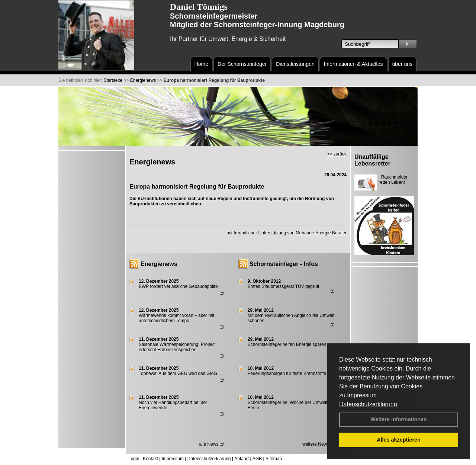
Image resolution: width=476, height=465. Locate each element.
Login (134, 459)
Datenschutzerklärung (368, 404)
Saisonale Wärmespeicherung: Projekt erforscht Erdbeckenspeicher (177, 347)
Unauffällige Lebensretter (372, 160)
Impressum (362, 395)
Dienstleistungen (295, 64)
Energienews (159, 264)
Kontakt (150, 459)
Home (201, 64)
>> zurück (337, 154)
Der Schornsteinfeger (242, 64)
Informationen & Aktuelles (353, 64)
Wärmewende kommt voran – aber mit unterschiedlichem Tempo (176, 318)
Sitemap (274, 459)
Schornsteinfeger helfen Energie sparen (287, 344)
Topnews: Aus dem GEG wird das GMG (178, 373)
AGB (257, 459)
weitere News (318, 444)
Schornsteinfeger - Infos (284, 264)
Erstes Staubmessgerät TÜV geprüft (284, 286)
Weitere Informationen (399, 419)
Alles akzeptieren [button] (399, 440)
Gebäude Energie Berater (321, 233)
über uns (402, 64)
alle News (211, 444)
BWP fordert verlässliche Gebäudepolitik (179, 286)
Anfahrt (242, 459)
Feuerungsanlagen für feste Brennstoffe (287, 373)
